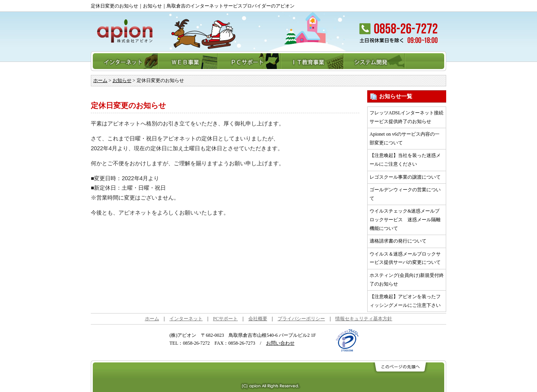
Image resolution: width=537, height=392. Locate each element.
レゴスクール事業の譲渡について (405, 177)
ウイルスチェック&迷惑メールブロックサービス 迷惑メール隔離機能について (405, 219)
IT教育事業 (313, 61)
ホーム (100, 80)
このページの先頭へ (400, 367)
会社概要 (258, 319)
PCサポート (250, 61)
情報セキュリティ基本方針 (364, 319)
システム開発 (375, 61)
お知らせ (122, 80)
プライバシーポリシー (301, 319)
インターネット (125, 61)
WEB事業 (188, 61)
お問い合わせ (280, 343)
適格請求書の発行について (398, 241)
